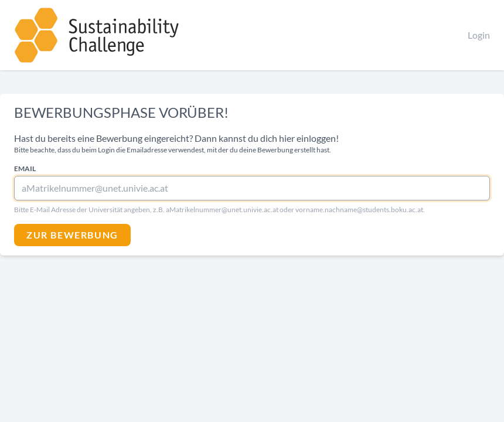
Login (479, 35)
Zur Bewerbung (72, 235)
